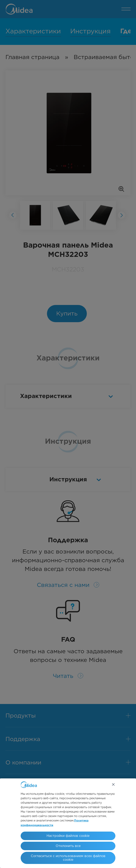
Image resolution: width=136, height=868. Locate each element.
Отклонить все (68, 846)
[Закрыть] (113, 784)
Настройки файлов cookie (68, 836)
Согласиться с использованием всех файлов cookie (68, 858)
